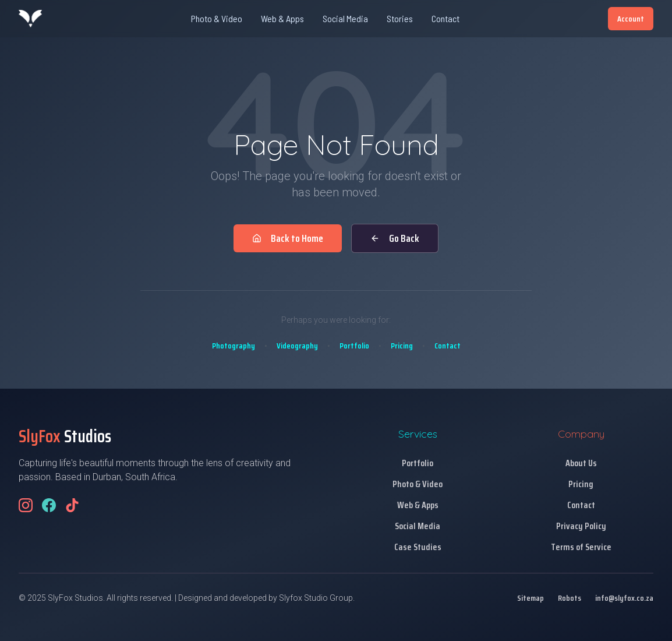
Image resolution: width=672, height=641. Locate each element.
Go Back (395, 238)
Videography (297, 346)
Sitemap (530, 598)
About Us (581, 463)
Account (631, 19)
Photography (234, 346)
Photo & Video (217, 18)
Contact (445, 18)
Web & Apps (282, 18)
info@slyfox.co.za (624, 598)
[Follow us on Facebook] (49, 505)
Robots (570, 598)
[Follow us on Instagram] (26, 505)
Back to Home (288, 238)
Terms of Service (581, 547)
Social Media (345, 18)
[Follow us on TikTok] (72, 505)
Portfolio (354, 346)
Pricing (402, 346)
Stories (400, 18)
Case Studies (418, 547)
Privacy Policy (581, 526)
